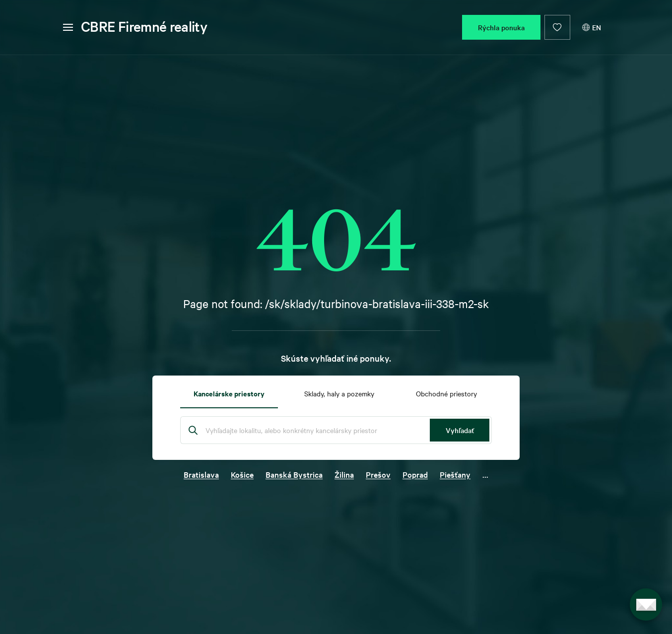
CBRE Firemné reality (144, 26)
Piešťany (455, 474)
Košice (242, 474)
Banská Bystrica (294, 474)
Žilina (344, 474)
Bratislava (201, 474)
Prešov (378, 474)
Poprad (415, 474)
